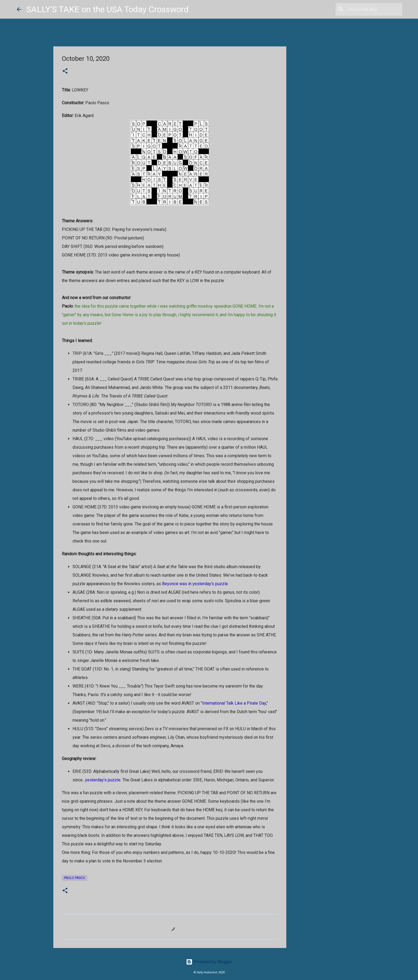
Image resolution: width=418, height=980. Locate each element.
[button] (65, 71)
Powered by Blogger (209, 962)
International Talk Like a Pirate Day (234, 703)
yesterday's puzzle (103, 780)
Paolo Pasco (75, 878)
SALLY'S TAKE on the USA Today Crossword (107, 9)
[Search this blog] (374, 9)
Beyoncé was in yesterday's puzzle (195, 584)
